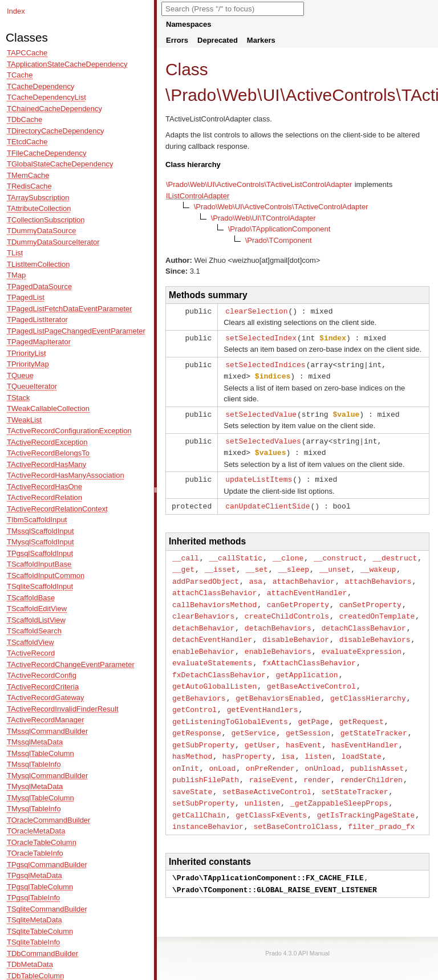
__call (186, 552)
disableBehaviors (375, 630)
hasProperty (247, 741)
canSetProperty (370, 597)
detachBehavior (203, 619)
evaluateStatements (212, 652)
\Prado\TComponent (279, 240)
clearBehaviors (203, 608)
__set (257, 563)
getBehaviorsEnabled (278, 686)
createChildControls (287, 608)
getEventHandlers (263, 697)
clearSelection (256, 311)
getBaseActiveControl (311, 674)
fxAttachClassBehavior (309, 652)
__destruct (395, 552)
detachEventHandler (212, 630)
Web (239, 95)
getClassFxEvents (271, 797)
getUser (260, 730)
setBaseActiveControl (267, 775)
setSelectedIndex (261, 337)
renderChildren (372, 763)
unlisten (262, 786)
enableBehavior (203, 641)
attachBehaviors (378, 575)
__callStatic (236, 552)
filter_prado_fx (381, 808)
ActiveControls (341, 95)
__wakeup (378, 563)
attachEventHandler (307, 585)
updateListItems (259, 475)
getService (253, 719)
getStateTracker (374, 719)
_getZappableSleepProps (339, 786)
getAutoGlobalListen (214, 674)
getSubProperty (203, 730)
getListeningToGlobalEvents (230, 708)
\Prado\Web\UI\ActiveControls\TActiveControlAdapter (281, 207)
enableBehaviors (278, 641)
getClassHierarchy (368, 686)
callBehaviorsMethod (214, 597)
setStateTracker (354, 775)
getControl (194, 697)
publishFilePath (206, 763)
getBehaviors (199, 686)
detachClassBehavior (363, 619)
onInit (186, 753)
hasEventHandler (365, 730)
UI (271, 95)
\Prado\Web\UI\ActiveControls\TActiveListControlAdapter (259, 184)
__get (183, 563)
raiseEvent (271, 763)
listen (318, 741)
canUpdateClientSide (267, 501)
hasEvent (303, 730)
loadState (362, 741)
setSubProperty (203, 786)
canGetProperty (298, 597)
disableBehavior (296, 630)
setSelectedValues (263, 438)
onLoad (222, 753)
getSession (308, 719)
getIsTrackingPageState (366, 797)
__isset (220, 563)
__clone (288, 552)
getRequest (362, 708)
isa (288, 741)
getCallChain (199, 797)
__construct (338, 552)
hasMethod (192, 741)
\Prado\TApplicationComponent (279, 229)
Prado (193, 95)
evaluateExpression (361, 641)
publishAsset (377, 753)
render (317, 763)
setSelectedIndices (265, 363)
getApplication (307, 664)
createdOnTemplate (377, 608)
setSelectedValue (261, 412)
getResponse (197, 719)
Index (16, 11)
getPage (313, 708)
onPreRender (270, 753)
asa (256, 575)
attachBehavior (304, 575)
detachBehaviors (278, 619)
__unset (335, 563)
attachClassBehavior (214, 585)
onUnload (322, 753)
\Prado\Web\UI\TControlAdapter (263, 218)
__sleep (293, 563)
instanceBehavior (208, 808)
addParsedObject (206, 575)
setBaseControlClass (295, 808)
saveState (192, 775)
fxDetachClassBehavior (219, 664)
